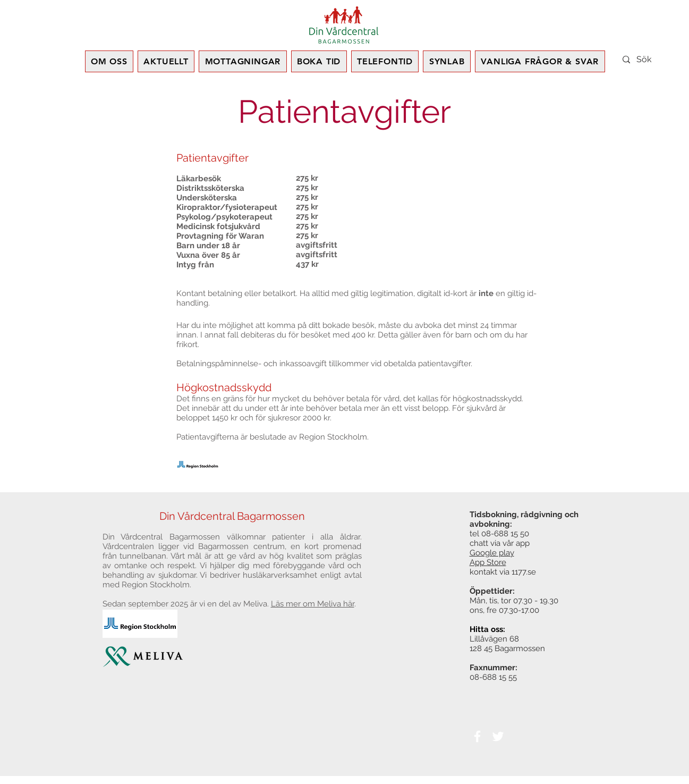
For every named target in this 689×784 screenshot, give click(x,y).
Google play (492, 553)
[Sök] (658, 60)
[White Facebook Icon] (477, 736)
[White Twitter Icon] (498, 736)
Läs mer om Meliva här (313, 604)
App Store (488, 562)
